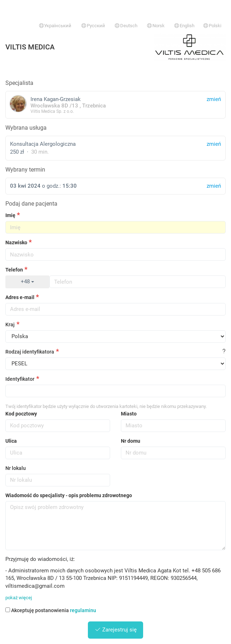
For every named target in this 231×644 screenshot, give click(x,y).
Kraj (10, 325)
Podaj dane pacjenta (31, 204)
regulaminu (83, 610)
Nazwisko (16, 242)
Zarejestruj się (116, 630)
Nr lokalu (16, 468)
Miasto (129, 414)
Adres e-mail (20, 297)
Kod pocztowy (21, 414)
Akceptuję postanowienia (51, 610)
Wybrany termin (25, 170)
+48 (27, 282)
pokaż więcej (19, 598)
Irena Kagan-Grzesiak (115, 105)
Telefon (14, 270)
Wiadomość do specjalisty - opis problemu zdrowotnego (69, 495)
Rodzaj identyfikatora (30, 352)
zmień (214, 144)
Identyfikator (20, 379)
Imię (10, 215)
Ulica (11, 441)
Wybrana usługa (26, 128)
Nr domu (131, 441)
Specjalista (19, 83)
